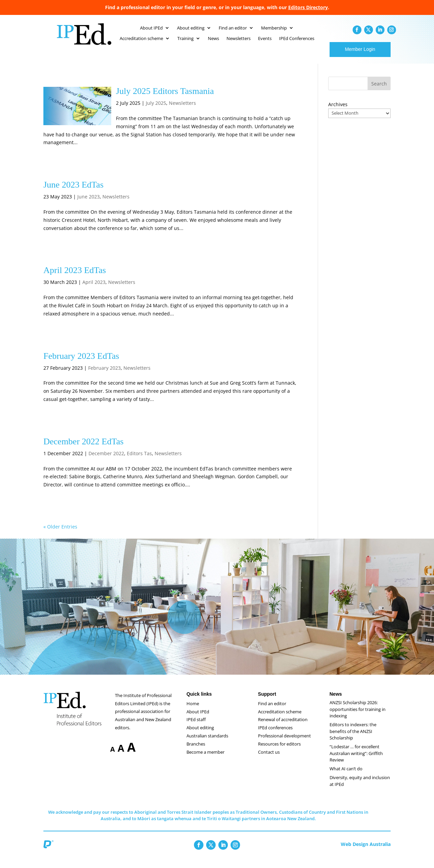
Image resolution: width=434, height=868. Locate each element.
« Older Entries (60, 533)
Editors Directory (308, 7)
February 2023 (104, 375)
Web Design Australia (366, 851)
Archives (338, 111)
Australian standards (207, 742)
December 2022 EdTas (83, 448)
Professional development (284, 742)
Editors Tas (139, 460)
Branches (196, 751)
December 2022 (106, 460)
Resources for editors (279, 751)
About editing (200, 734)
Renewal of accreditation (283, 726)
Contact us (269, 759)
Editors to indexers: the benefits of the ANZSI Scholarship (353, 738)
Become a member (205, 759)
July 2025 (156, 110)
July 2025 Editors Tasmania (165, 98)
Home (193, 710)
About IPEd (198, 718)
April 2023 (94, 289)
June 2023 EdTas (73, 191)
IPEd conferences (275, 734)
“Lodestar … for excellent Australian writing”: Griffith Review (356, 760)
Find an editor (272, 710)
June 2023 (88, 203)
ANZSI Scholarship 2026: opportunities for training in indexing (358, 716)
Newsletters (182, 110)
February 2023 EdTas (81, 363)
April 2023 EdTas (75, 277)
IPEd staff (196, 726)
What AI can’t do (346, 775)
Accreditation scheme (280, 718)
